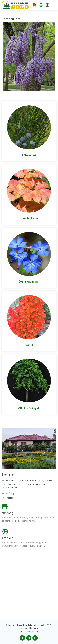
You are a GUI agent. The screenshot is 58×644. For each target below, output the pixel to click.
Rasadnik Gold (31, 632)
